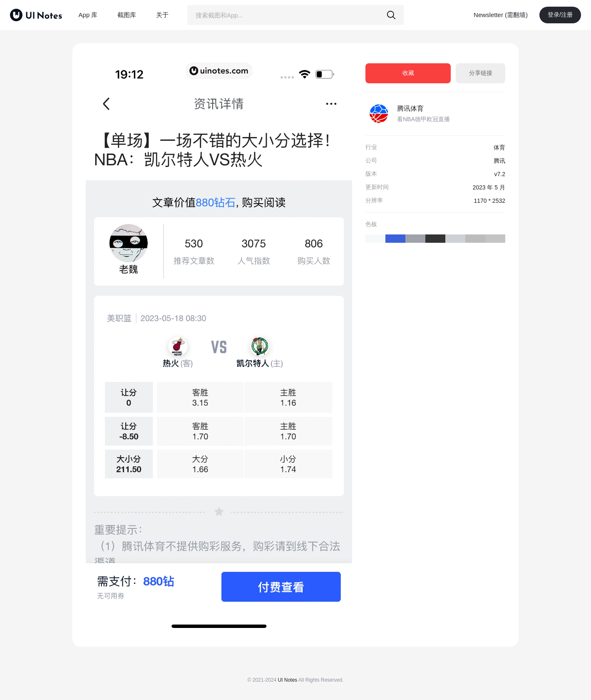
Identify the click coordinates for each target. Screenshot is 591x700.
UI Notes (287, 680)
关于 (162, 15)
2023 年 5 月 (489, 187)
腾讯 (499, 161)
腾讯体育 (410, 108)
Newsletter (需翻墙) (501, 15)
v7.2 (500, 174)
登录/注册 (560, 15)
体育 (499, 147)
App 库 (88, 15)
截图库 (127, 15)
